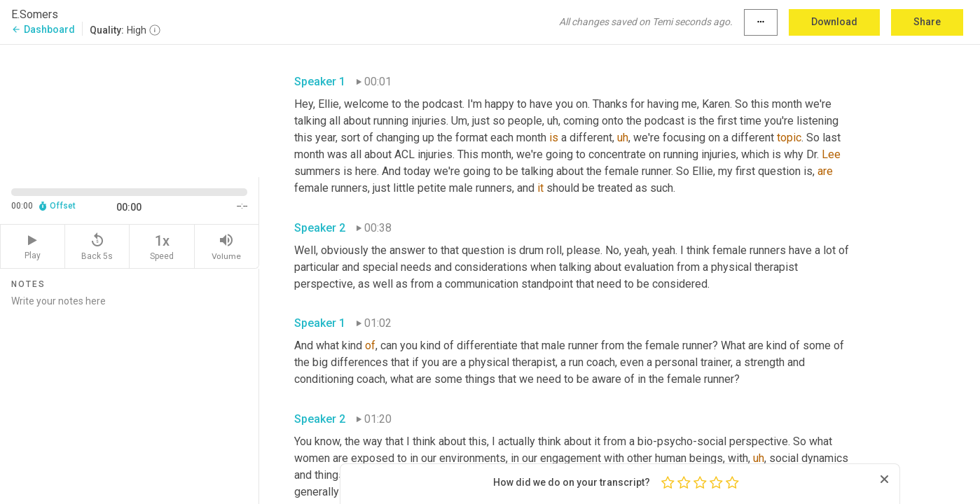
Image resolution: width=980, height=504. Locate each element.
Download (834, 22)
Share (927, 22)
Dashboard (43, 29)
